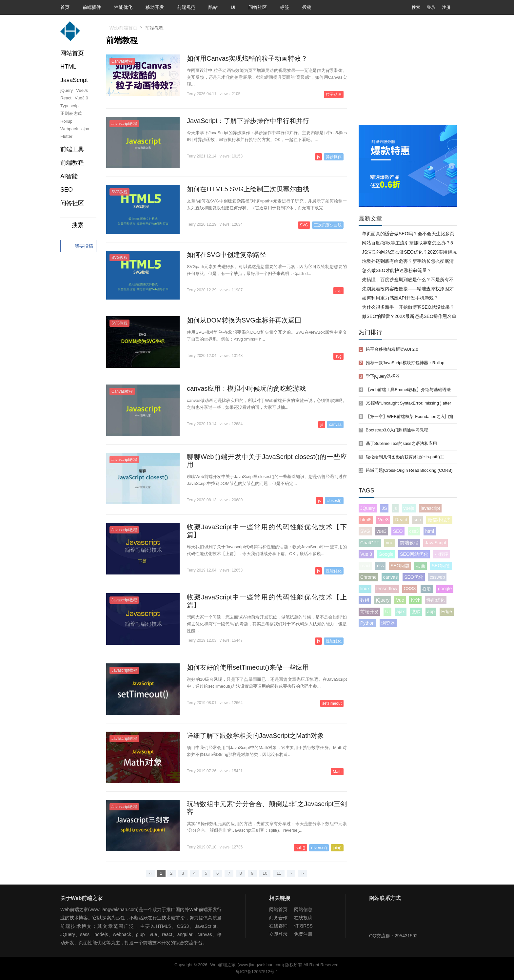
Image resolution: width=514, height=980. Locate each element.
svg (338, 291)
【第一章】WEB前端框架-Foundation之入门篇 (410, 417)
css (380, 566)
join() (337, 848)
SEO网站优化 (414, 554)
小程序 (442, 554)
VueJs (82, 90)
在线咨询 (278, 926)
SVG (304, 225)
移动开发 (155, 7)
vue (390, 543)
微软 (416, 612)
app (431, 612)
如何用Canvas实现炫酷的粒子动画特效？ (247, 58)
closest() (334, 501)
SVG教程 (119, 192)
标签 (285, 7)
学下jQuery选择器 (383, 376)
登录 (431, 7)
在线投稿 (303, 918)
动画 (421, 566)
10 (265, 873)
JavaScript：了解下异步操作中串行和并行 (248, 121)
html (429, 531)
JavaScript (435, 543)
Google (386, 554)
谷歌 (427, 589)
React (66, 98)
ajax (85, 129)
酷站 (213, 7)
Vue (400, 600)
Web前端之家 (223, 965)
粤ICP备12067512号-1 (257, 972)
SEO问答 (441, 566)
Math (337, 772)
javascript (430, 508)
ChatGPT (370, 543)
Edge (447, 612)
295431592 (406, 936)
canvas (335, 425)
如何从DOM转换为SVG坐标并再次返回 (244, 320)
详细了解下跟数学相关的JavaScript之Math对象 (255, 736)
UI (233, 7)
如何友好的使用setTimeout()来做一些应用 (248, 667)
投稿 (307, 7)
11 (279, 873)
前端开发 (369, 612)
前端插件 (92, 7)
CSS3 (410, 589)
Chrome (368, 577)
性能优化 (123, 7)
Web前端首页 (123, 28)
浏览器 (388, 623)
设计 (415, 600)
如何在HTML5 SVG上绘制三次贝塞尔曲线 (248, 189)
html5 (366, 520)
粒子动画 (334, 94)
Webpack (69, 129)
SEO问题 (400, 566)
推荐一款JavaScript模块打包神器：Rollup (405, 363)
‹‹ (151, 873)
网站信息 (303, 909)
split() (300, 848)
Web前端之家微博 (397, 919)
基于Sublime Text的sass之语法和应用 (401, 443)
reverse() (319, 848)
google (445, 589)
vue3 (382, 531)
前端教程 (409, 543)
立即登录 (278, 934)
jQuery (67, 90)
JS (384, 508)
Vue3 (383, 520)
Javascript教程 (124, 124)
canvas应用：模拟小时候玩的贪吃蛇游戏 (246, 388)
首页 (65, 7)
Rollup (66, 121)
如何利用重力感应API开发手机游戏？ (400, 298)
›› (302, 873)
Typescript (70, 106)
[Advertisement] (408, 75)
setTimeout (332, 703)
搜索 (411, 7)
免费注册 (303, 934)
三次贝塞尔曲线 (328, 225)
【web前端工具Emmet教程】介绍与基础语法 (408, 390)
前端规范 (186, 7)
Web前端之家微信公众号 (376, 919)
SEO (67, 190)
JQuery (368, 508)
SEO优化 (414, 577)
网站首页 (72, 53)
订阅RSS (303, 926)
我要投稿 (78, 246)
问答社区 (258, 7)
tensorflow (387, 589)
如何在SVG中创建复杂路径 (227, 255)
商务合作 (278, 918)
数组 (365, 600)
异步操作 (334, 157)
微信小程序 (439, 520)
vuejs (409, 508)
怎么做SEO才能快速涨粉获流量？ (397, 270)
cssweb (437, 577)
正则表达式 (71, 113)
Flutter (66, 136)
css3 (414, 531)
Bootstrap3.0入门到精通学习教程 (397, 430)
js (318, 157)
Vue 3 (366, 554)
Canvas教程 (122, 61)
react (365, 566)
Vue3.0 (81, 98)
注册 (446, 7)
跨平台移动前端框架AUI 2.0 (392, 349)
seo (417, 520)
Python (367, 623)
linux (365, 589)
